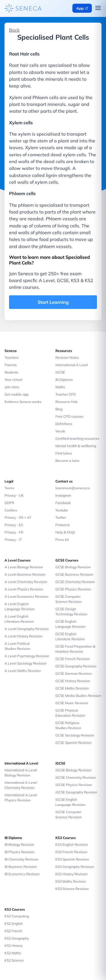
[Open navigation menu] (98, 8)
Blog (59, 409)
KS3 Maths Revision (71, 881)
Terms (9, 488)
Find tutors (64, 453)
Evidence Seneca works (23, 402)
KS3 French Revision (71, 852)
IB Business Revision (21, 867)
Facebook (63, 503)
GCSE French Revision (73, 659)
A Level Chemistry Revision (26, 582)
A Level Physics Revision (24, 589)
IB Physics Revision (20, 852)
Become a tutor (67, 461)
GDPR (9, 503)
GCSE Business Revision (74, 574)
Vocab (60, 431)
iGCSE (60, 372)
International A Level (72, 365)
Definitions (64, 424)
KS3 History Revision (72, 874)
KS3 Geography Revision (75, 867)
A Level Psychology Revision (27, 656)
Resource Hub (66, 402)
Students (11, 372)
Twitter (61, 517)
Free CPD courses (69, 416)
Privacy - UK (14, 495)
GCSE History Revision (73, 681)
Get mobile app (17, 394)
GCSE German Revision (74, 673)
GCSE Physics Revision (73, 589)
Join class (12, 387)
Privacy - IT (13, 540)
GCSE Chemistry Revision (75, 582)
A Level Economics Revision (26, 596)
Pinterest (62, 525)
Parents (11, 365)
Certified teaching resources (77, 438)
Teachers (12, 357)
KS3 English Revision (72, 845)
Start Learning (53, 302)
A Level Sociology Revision (25, 663)
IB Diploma (64, 380)
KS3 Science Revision (72, 889)
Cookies (11, 510)
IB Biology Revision (19, 845)
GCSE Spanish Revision (73, 743)
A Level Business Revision (25, 574)
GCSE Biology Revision (73, 567)
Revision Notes (67, 357)
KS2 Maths (13, 953)
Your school (13, 380)
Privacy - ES (14, 525)
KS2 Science (14, 960)
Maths (60, 387)
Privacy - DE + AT (18, 517)
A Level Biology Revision (24, 567)
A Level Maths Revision (23, 671)
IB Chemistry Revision (21, 859)
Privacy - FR (14, 532)
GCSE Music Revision (72, 703)
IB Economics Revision (22, 874)
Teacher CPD (66, 394)
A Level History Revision (23, 636)
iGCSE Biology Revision (73, 770)
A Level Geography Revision (27, 629)
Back (14, 30)
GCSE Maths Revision (72, 688)
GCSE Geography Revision (76, 666)
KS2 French (13, 931)
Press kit (62, 540)
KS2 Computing (17, 916)
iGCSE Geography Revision (76, 792)
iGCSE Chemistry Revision (76, 777)
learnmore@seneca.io (73, 488)
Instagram (63, 495)
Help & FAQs (65, 532)
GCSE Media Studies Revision (78, 696)
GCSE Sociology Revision (75, 735)
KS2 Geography (17, 938)
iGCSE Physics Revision (74, 785)
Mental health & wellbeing (76, 446)
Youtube (62, 510)
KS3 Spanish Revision (72, 859)
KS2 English (14, 924)
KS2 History (14, 946)
